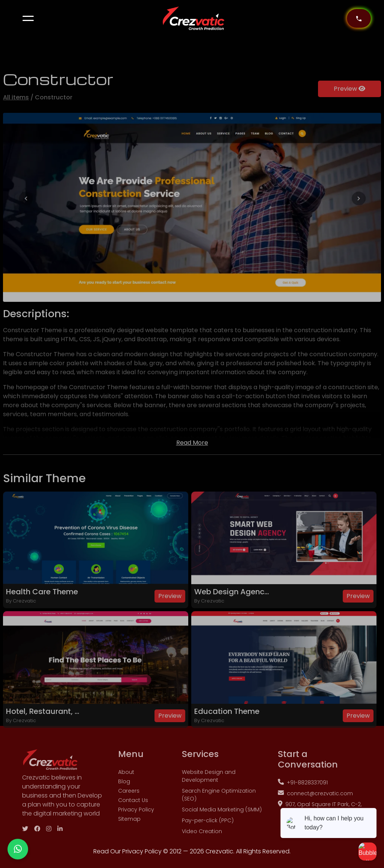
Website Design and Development (209, 795)
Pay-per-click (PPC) (208, 840)
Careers (129, 810)
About (126, 791)
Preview (349, 108)
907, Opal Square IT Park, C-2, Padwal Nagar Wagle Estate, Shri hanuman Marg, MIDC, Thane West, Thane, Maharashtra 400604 (320, 839)
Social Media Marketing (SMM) (222, 829)
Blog (124, 801)
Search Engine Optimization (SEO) (219, 814)
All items (16, 116)
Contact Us (133, 819)
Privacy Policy (136, 829)
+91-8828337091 (303, 802)
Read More (192, 462)
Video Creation (202, 850)
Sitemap (129, 838)
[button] (28, 18)
